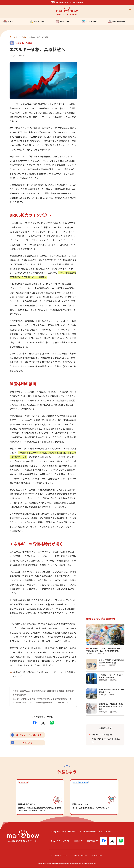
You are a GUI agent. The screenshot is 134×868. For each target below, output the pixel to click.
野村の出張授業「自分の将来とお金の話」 (106, 740)
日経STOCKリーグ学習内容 (103, 734)
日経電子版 (56, 844)
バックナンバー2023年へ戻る (29, 735)
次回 (12, 672)
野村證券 (79, 839)
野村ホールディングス (60, 839)
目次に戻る (27, 743)
